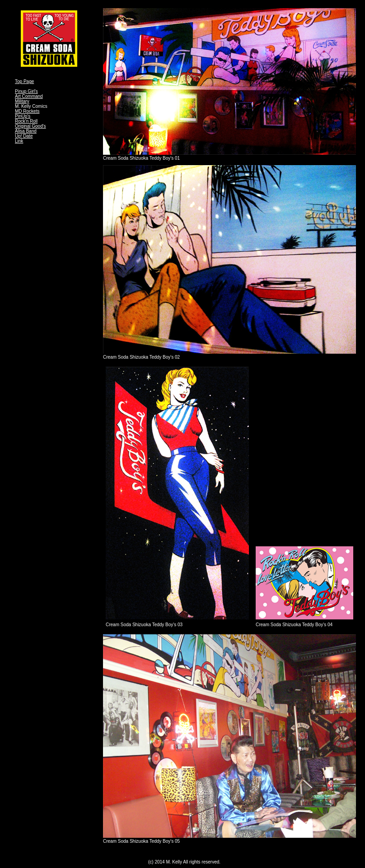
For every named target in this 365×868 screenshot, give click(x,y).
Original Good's (30, 126)
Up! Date (24, 136)
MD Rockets (27, 111)
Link (19, 141)
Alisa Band (26, 131)
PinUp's (23, 116)
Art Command (29, 96)
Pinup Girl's (26, 91)
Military (22, 101)
